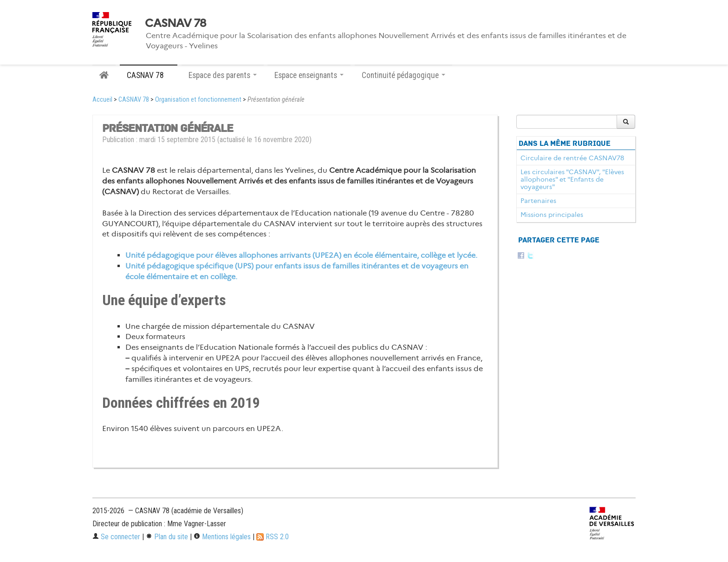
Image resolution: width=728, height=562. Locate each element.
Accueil (102, 100)
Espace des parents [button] (223, 75)
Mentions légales (222, 537)
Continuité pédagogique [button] (403, 75)
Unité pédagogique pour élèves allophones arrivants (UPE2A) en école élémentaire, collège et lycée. (301, 255)
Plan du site (167, 537)
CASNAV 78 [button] (149, 75)
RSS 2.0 (273, 537)
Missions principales (552, 215)
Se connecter (116, 537)
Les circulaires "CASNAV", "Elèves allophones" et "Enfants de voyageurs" (572, 179)
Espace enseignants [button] (309, 75)
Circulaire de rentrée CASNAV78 (572, 158)
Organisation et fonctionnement (198, 100)
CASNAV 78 (175, 23)
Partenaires (538, 201)
